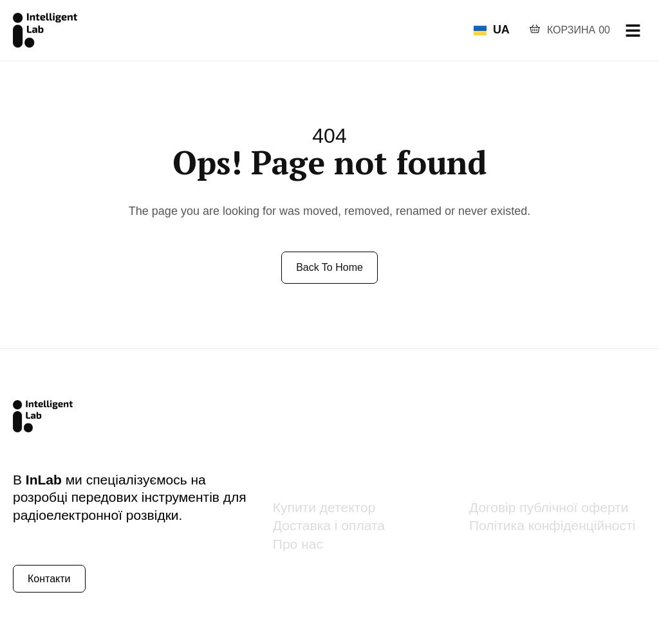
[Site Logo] (45, 30)
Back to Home (329, 267)
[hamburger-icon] (633, 31)
